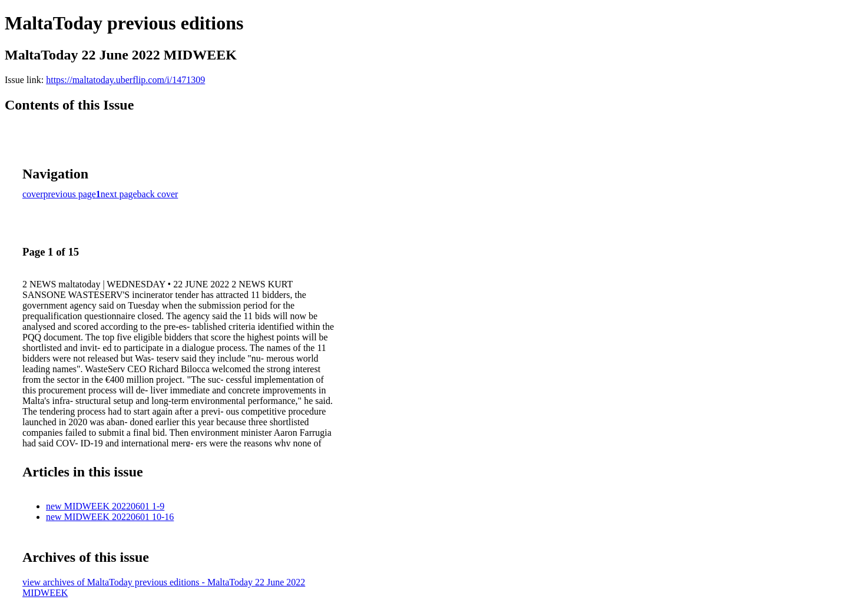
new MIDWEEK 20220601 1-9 (105, 506)
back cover (158, 194)
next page (119, 194)
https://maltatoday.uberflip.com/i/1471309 (125, 80)
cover (33, 194)
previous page (70, 194)
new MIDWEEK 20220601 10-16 (110, 517)
